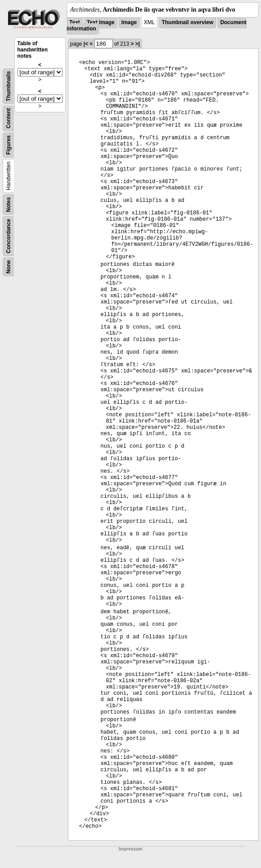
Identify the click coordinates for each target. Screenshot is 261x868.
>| (137, 44)
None (9, 267)
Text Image (101, 22)
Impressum (130, 849)
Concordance (9, 236)
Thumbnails (9, 86)
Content (9, 118)
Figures (9, 145)
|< (86, 44)
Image (129, 22)
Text (75, 22)
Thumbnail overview (187, 22)
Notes (9, 204)
